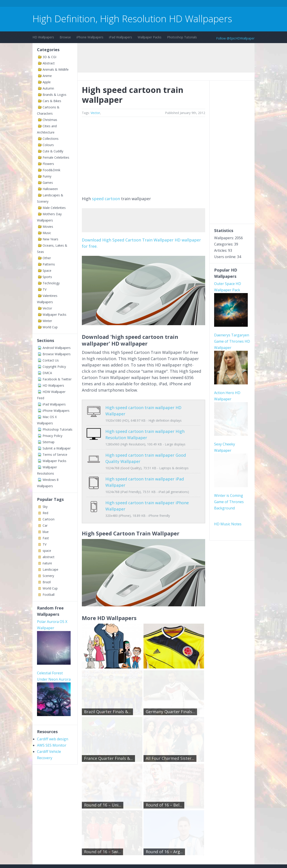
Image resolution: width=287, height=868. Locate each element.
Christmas (50, 120)
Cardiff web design (53, 681)
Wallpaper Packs (150, 37)
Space (47, 271)
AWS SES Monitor (52, 687)
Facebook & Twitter (57, 379)
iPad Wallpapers (121, 37)
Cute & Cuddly (53, 151)
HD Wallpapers (43, 37)
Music (47, 233)
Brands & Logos (54, 95)
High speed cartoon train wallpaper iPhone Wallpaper (143, 490)
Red (45, 513)
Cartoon (49, 519)
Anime (47, 76)
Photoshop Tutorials (182, 37)
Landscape (50, 569)
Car (45, 525)
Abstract (49, 63)
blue (46, 532)
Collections (51, 139)
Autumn (48, 88)
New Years (50, 239)
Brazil (47, 582)
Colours (48, 145)
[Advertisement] (114, 4)
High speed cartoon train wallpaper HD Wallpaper (140, 408)
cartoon (112, 199)
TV (45, 289)
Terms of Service (55, 455)
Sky (45, 507)
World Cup (50, 327)
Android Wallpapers (57, 348)
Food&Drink (51, 170)
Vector (47, 308)
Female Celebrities (56, 157)
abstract (49, 557)
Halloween (50, 189)
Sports (47, 277)
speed (98, 199)
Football (49, 595)
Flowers (48, 164)
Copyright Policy (54, 367)
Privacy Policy (52, 436)
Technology (51, 283)
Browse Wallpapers (57, 354)
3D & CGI (49, 57)
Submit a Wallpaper (57, 448)
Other (47, 258)
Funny (47, 176)
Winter (47, 321)
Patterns (49, 264)
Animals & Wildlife (56, 69)
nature (47, 563)
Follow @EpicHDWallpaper (235, 38)
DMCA (47, 373)
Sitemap (49, 442)
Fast (46, 538)
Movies (48, 227)
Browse (65, 37)
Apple (47, 82)
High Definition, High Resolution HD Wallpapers (132, 19)
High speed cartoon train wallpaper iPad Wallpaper (141, 473)
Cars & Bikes (52, 101)
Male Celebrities (54, 208)
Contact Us (51, 360)
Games (48, 183)
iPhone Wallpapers (90, 37)
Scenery (48, 576)
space (47, 551)
